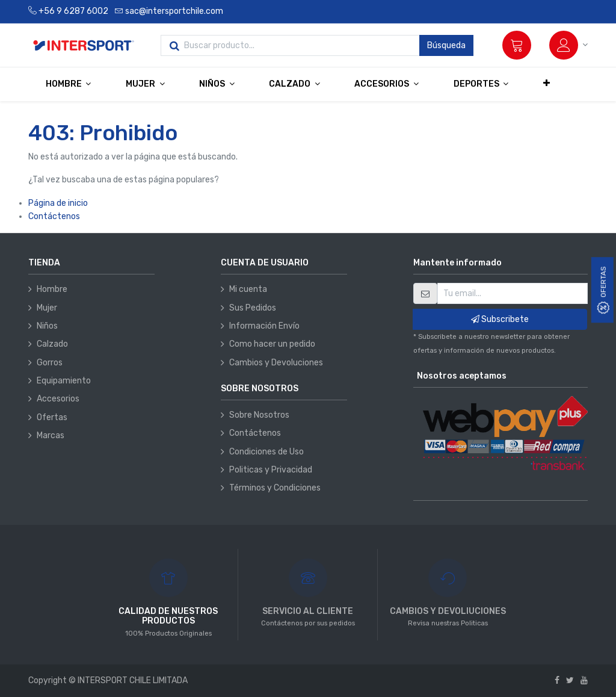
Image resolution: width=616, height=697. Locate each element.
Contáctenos (54, 216)
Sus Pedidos (253, 308)
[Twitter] (570, 680)
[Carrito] (517, 45)
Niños (47, 326)
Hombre (52, 289)
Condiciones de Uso (266, 452)
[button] (547, 84)
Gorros (50, 363)
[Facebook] (557, 680)
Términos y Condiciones (275, 488)
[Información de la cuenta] (568, 45)
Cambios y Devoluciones (276, 363)
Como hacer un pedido (272, 344)
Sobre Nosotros (259, 415)
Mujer (47, 308)
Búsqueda (446, 45)
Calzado (52, 344)
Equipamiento (64, 381)
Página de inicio (58, 203)
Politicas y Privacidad (271, 470)
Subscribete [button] (500, 319)
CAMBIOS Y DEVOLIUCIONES (448, 611)
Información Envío (264, 326)
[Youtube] (584, 680)
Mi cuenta (248, 289)
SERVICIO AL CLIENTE (308, 611)
